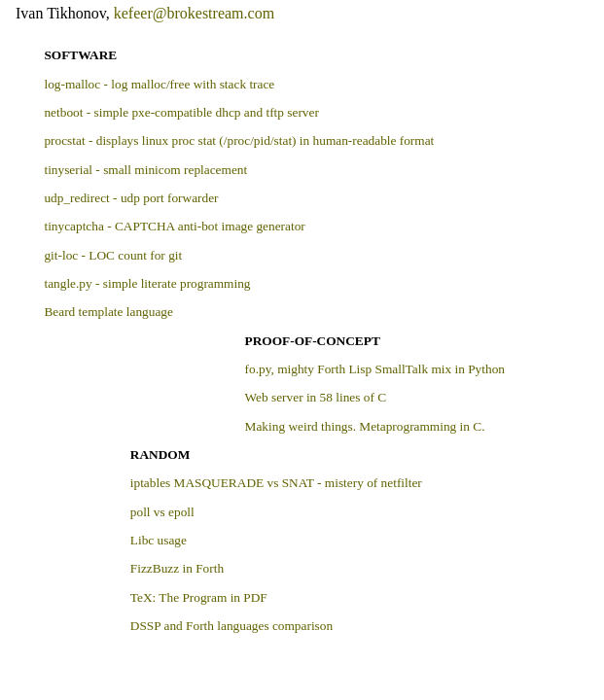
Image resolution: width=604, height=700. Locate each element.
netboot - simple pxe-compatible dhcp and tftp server (181, 112)
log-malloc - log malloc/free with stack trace (159, 84)
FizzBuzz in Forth (177, 568)
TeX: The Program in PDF (199, 597)
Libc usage (159, 540)
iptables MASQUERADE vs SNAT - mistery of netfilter (276, 483)
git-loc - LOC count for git (113, 255)
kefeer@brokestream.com (194, 13)
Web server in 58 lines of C (316, 397)
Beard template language (108, 312)
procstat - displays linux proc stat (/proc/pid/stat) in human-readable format (239, 140)
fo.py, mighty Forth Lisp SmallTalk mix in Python (375, 369)
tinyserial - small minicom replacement (145, 170)
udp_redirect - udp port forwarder (131, 198)
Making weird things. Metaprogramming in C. (365, 426)
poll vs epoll (162, 512)
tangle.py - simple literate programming (147, 283)
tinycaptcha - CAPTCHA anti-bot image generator (174, 226)
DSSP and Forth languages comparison (231, 626)
